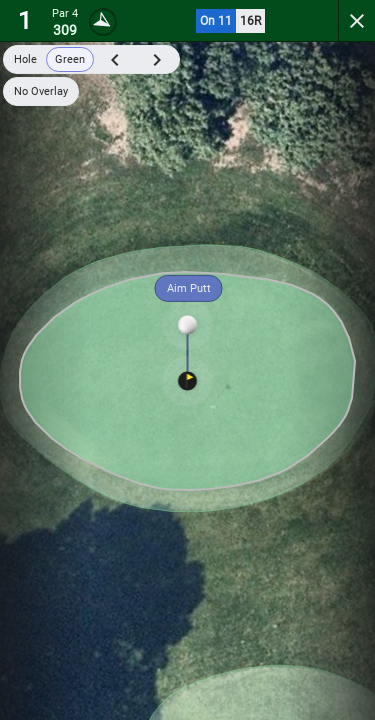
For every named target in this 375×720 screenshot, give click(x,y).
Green (70, 59)
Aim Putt (189, 288)
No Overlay (41, 91)
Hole (25, 59)
